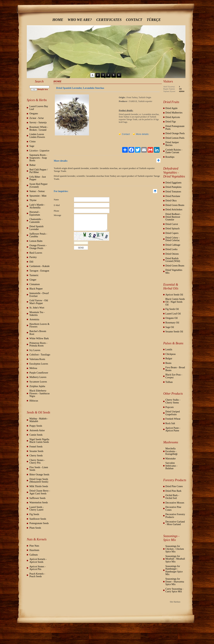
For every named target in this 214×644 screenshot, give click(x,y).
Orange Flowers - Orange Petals (38, 247)
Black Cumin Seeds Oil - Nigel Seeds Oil (175, 302)
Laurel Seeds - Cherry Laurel (37, 508)
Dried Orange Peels (175, 133)
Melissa (33, 368)
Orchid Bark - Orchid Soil (172, 497)
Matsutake (170, 459)
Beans (168, 363)
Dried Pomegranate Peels (175, 128)
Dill (31, 262)
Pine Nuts (34, 546)
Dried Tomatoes (173, 192)
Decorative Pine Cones (173, 508)
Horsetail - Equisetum (35, 213)
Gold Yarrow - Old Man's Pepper (39, 302)
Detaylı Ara (43, 89)
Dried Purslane (173, 196)
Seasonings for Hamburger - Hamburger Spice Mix (174, 570)
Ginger (33, 280)
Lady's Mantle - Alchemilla (37, 206)
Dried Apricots (173, 117)
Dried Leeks (171, 249)
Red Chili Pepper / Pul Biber (39, 171)
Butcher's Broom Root (38, 333)
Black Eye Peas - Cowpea (174, 376)
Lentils (169, 350)
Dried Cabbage (173, 245)
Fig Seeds (34, 514)
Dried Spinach (172, 229)
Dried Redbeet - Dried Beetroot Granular (173, 217)
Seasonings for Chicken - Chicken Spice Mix (175, 549)
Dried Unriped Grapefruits (172, 413)
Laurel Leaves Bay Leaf (39, 108)
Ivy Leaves (35, 350)
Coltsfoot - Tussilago (40, 355)
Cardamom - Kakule (39, 266)
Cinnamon (35, 284)
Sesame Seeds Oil (174, 332)
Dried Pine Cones (174, 486)
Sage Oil (170, 327)
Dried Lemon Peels (175, 138)
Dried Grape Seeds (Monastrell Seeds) (39, 481)
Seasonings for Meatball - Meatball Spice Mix (175, 559)
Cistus (33, 141)
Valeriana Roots (37, 359)
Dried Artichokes (174, 210)
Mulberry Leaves (38, 377)
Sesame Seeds (36, 451)
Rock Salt (170, 423)
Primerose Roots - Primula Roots (38, 344)
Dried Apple (171, 108)
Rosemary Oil (172, 323)
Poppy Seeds (36, 426)
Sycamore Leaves (38, 382)
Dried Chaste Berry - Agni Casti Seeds (40, 492)
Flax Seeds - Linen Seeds (39, 469)
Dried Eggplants (173, 183)
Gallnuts (34, 555)
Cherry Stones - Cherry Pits (37, 462)
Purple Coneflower (39, 373)
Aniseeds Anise (37, 430)
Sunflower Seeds (38, 519)
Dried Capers (172, 233)
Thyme (33, 200)
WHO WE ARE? (80, 20)
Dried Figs (171, 122)
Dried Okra (171, 201)
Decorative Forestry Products (175, 516)
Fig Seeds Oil (172, 309)
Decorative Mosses (175, 503)
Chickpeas (170, 354)
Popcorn (169, 407)
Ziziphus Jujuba (37, 386)
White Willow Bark (39, 338)
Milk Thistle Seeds (39, 486)
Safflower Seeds (37, 498)
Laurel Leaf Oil (173, 314)
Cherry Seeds (36, 456)
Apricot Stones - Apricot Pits (38, 568)
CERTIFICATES (109, 20)
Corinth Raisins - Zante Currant (174, 151)
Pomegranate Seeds (39, 523)
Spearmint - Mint (38, 196)
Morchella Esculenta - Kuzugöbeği (171, 451)
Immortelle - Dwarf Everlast (39, 295)
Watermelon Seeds (39, 503)
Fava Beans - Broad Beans (175, 369)
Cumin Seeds (36, 435)
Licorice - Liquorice (39, 151)
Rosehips (170, 157)
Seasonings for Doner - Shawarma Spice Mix (175, 582)
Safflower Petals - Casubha (38, 235)
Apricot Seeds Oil (174, 295)
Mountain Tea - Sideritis (37, 314)
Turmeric (34, 275)
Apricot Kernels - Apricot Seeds (38, 561)
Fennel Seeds (36, 447)
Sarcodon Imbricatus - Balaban (171, 466)
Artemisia (34, 319)
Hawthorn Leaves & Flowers (39, 325)
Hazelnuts (34, 550)
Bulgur (169, 358)
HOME (58, 20)
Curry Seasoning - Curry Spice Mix (174, 590)
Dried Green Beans (175, 205)
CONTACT (134, 20)
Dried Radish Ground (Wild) (173, 260)
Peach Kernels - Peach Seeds (37, 575)
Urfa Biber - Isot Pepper (38, 178)
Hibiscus (34, 401)
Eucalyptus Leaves (39, 364)
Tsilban (169, 382)
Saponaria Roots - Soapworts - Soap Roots (38, 158)
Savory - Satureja (38, 122)
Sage (32, 146)
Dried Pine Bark (173, 491)
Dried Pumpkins (173, 187)
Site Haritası (175, 602)
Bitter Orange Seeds (39, 475)
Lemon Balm (36, 241)
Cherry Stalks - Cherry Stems (173, 401)
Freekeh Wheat (173, 419)
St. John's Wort (37, 308)
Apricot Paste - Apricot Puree (173, 429)
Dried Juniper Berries (172, 144)
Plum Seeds (35, 528)
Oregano (34, 114)
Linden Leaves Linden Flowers (37, 136)
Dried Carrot (172, 224)
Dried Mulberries (174, 113)
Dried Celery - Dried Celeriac (173, 239)
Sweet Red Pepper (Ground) (39, 185)
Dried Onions (172, 254)
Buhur (33, 165)
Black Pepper (36, 289)
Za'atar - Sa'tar (37, 118)
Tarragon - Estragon (39, 271)
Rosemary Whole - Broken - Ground (39, 128)
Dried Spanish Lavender (36, 228)
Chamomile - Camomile (36, 221)
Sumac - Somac (37, 191)
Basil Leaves (36, 253)
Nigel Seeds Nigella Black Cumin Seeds (39, 441)
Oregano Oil (172, 318)
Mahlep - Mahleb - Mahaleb (39, 420)
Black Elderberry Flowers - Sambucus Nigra (39, 393)
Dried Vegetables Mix (174, 271)
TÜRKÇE (154, 20)
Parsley (33, 257)
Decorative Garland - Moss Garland (175, 523)
